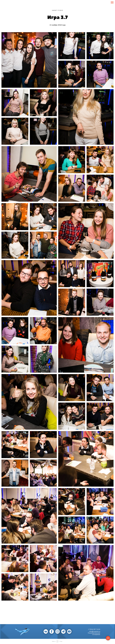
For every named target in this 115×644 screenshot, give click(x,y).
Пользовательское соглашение (94, 634)
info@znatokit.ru (95, 631)
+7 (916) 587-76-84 (94, 629)
